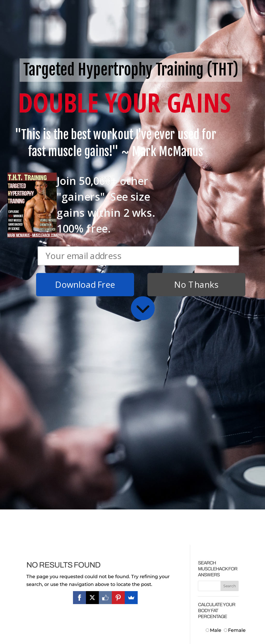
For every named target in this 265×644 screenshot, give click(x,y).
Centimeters (222, 459)
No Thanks (196, 97)
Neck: (218, 499)
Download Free (85, 97)
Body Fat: (214, 570)
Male (214, 443)
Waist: (218, 515)
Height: (216, 483)
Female (235, 443)
